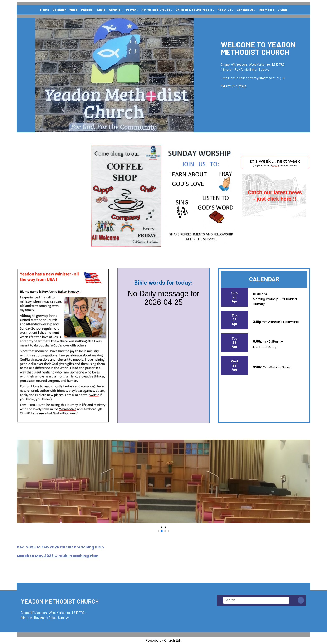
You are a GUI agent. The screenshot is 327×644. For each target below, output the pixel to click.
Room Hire (267, 10)
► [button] (166, 527)
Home (45, 10)
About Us (224, 10)
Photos (86, 10)
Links (101, 10)
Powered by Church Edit (164, 641)
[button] (158, 531)
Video (73, 10)
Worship (114, 10)
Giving (282, 10)
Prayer (131, 10)
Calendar (59, 10)
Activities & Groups (156, 10)
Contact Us (245, 10)
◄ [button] (161, 527)
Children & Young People (194, 10)
